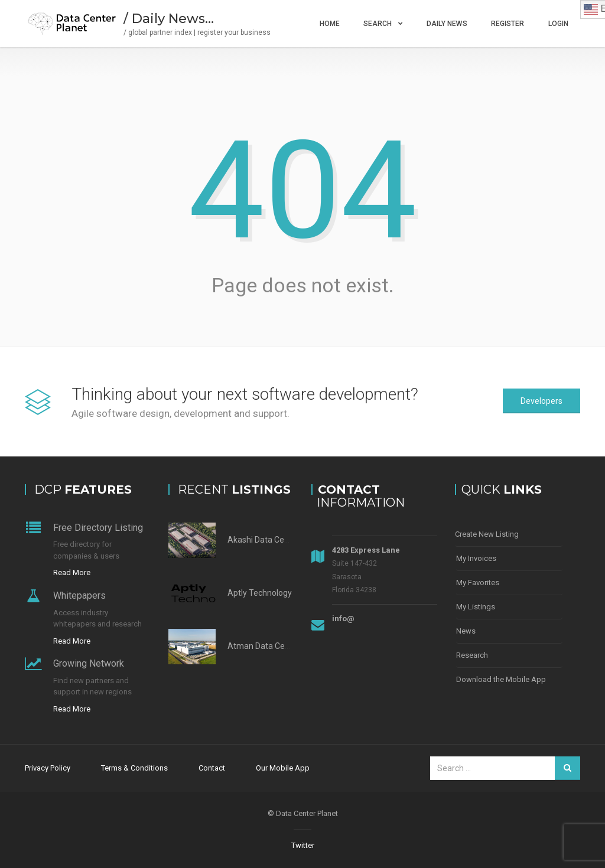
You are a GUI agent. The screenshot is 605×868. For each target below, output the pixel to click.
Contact (212, 768)
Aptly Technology (260, 593)
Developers (541, 401)
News (466, 631)
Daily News (447, 24)
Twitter (303, 845)
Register (508, 24)
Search (378, 24)
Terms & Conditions (134, 768)
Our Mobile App (283, 768)
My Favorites (478, 583)
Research (472, 655)
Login (559, 24)
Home (330, 24)
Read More (72, 572)
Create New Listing (487, 534)
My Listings (476, 607)
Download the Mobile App (501, 679)
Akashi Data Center (264, 540)
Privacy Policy (48, 768)
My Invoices (476, 558)
